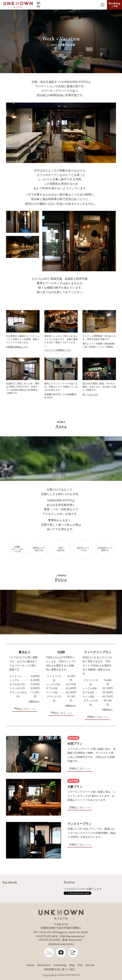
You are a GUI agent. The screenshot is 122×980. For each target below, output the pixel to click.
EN (38, 7)
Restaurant (44, 965)
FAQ (80, 965)
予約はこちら (22, 709)
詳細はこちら (95, 717)
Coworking (60, 965)
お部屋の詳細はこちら (17, 347)
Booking (114, 5)
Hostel (30, 965)
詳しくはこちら (90, 394)
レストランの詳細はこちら (58, 350)
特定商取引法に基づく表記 (59, 969)
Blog (72, 965)
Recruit (90, 965)
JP (38, 3)
